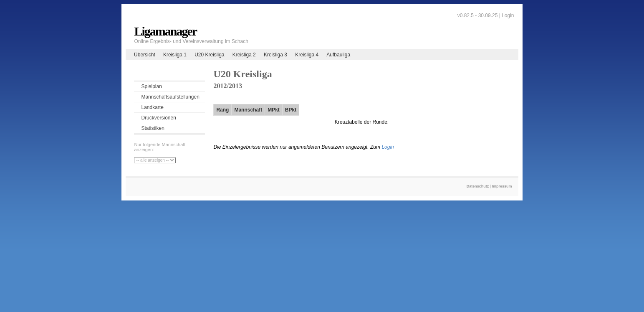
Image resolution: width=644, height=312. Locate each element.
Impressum (502, 186)
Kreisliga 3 (275, 55)
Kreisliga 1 (175, 55)
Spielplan (151, 86)
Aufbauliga (338, 55)
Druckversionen (158, 118)
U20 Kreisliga (209, 55)
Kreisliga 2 (244, 55)
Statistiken (153, 128)
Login (508, 15)
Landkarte (152, 107)
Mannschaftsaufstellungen (170, 97)
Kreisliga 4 (307, 55)
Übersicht (145, 55)
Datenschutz (478, 186)
